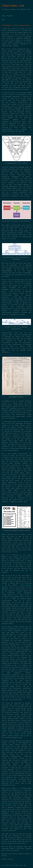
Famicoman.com (13, 6)
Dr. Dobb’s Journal (23, 595)
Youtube (5, 730)
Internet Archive (20, 734)
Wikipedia (8, 804)
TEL (6, 599)
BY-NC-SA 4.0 (9, 865)
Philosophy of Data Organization (16, 25)
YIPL (28, 601)
